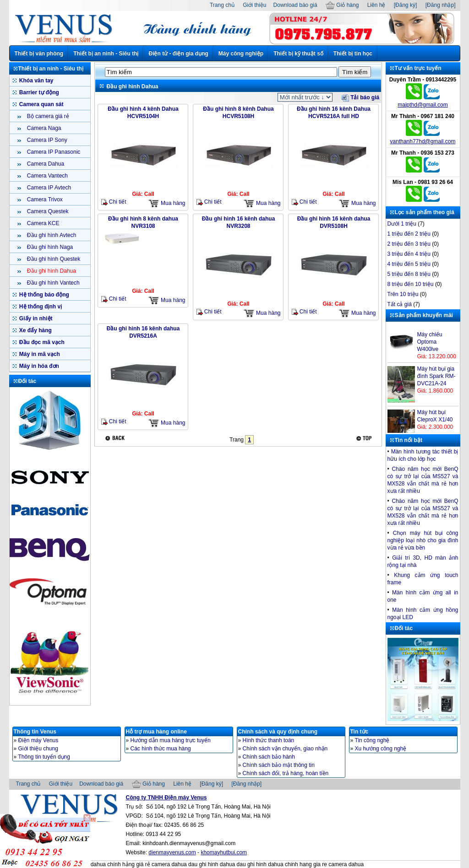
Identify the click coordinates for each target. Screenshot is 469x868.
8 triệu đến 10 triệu (411, 284)
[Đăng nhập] (441, 5)
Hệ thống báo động (44, 295)
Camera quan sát (41, 104)
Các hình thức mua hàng (161, 749)
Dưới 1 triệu (402, 224)
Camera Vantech (47, 176)
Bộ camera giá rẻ (47, 116)
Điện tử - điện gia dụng (178, 54)
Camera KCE (43, 223)
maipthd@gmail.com (423, 105)
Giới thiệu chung (38, 749)
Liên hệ (376, 5)
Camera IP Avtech (49, 188)
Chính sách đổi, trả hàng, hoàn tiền (286, 773)
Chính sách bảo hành (269, 757)
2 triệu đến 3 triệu (409, 244)
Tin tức (360, 732)
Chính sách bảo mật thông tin (279, 765)
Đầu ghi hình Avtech (51, 235)
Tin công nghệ (372, 740)
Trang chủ (222, 5)
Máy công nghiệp (241, 54)
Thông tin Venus (35, 732)
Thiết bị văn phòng (39, 54)
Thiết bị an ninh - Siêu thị (106, 54)
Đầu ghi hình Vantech (53, 283)
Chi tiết (114, 202)
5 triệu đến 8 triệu (409, 274)
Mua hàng (167, 203)
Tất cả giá (400, 304)
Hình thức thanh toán (269, 740)
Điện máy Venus (38, 740)
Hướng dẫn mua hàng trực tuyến (171, 740)
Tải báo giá (360, 97)
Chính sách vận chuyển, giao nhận (285, 749)
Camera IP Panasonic (53, 152)
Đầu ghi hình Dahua (51, 271)
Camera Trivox (44, 199)
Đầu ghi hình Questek (53, 259)
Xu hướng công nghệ (381, 749)
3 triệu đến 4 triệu (409, 254)
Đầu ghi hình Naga (49, 247)
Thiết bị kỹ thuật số (298, 54)
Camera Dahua (45, 164)
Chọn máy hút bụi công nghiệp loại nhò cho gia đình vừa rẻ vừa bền (423, 540)
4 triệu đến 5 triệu (409, 264)
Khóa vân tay (36, 81)
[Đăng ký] (406, 5)
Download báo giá (295, 5)
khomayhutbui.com (224, 852)
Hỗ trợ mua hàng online (156, 732)
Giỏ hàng (342, 5)
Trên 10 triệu (403, 294)
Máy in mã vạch (39, 354)
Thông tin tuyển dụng (44, 757)
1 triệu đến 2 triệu (409, 234)
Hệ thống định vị (40, 307)
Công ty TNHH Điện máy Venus (166, 798)
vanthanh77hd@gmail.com (423, 141)
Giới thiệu (254, 5)
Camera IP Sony (46, 140)
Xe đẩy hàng (35, 330)
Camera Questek (47, 211)
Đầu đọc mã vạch (41, 342)
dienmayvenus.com (172, 852)
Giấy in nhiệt (35, 318)
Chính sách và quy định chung (278, 732)
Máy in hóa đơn (38, 366)
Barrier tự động (38, 92)
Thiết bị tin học (353, 54)
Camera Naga (44, 128)
